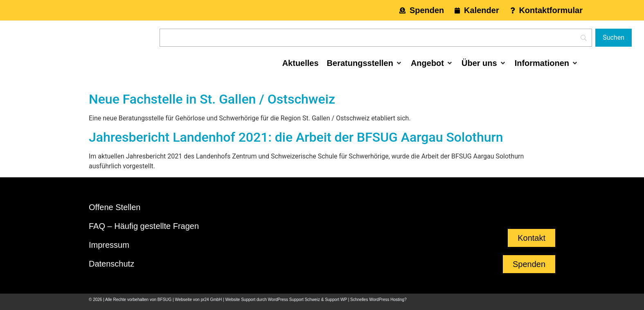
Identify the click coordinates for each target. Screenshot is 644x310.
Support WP (336, 300)
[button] (365, 63)
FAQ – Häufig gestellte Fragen (144, 226)
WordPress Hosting (387, 300)
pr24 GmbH (212, 300)
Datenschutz (111, 264)
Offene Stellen (115, 207)
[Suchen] (614, 38)
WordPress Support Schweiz (294, 300)
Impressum (109, 245)
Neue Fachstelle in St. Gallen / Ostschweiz (212, 99)
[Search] (376, 38)
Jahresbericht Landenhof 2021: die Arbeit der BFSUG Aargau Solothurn (296, 137)
